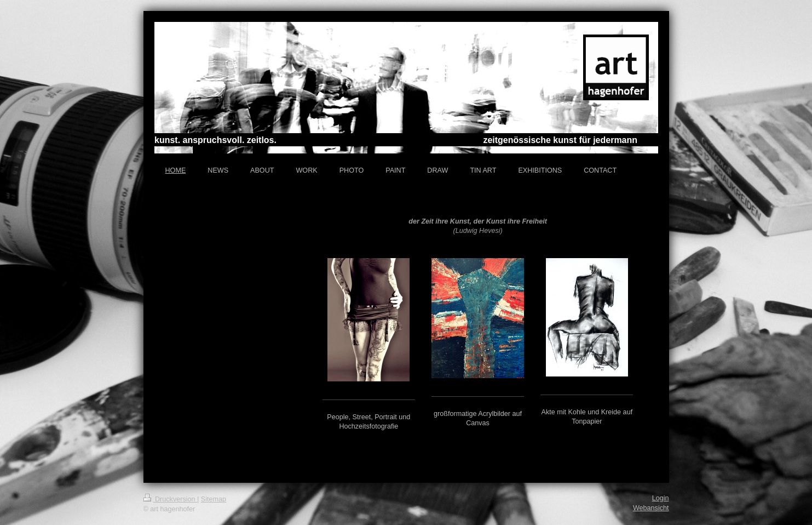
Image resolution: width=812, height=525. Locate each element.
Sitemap (214, 499)
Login (661, 498)
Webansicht (651, 508)
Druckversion (170, 499)
